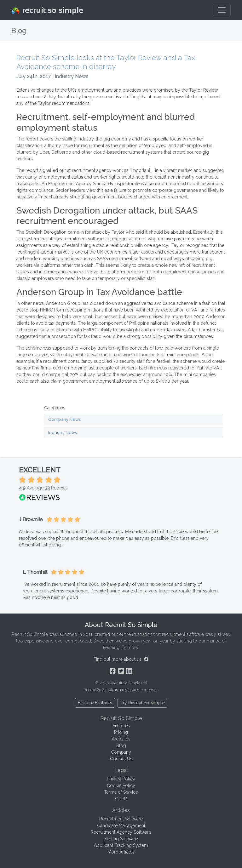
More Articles (121, 852)
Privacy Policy (121, 779)
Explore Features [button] (95, 703)
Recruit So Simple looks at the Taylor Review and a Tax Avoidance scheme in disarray (106, 62)
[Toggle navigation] (222, 10)
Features (121, 726)
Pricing (121, 732)
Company (121, 752)
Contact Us (121, 759)
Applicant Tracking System (121, 845)
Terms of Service (121, 792)
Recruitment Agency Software (121, 832)
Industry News (63, 432)
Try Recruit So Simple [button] (142, 703)
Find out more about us (121, 659)
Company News (65, 419)
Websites (121, 739)
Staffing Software (121, 839)
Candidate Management (121, 825)
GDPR (121, 799)
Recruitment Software (121, 819)
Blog (121, 745)
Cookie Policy (121, 785)
